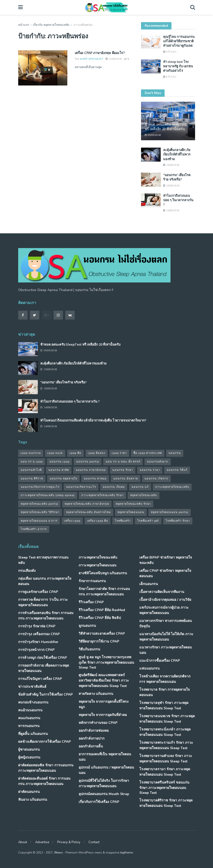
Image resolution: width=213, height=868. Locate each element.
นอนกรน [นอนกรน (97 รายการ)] (175, 453)
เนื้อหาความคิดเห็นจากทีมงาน (162, 592)
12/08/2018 (114, 59)
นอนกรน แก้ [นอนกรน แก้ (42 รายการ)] (140, 487)
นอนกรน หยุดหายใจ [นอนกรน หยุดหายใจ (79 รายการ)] (63, 479)
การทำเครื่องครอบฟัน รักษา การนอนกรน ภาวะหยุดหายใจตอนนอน (46, 616)
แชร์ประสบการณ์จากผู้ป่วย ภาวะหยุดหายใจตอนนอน (164, 610)
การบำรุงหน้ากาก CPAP (36, 650)
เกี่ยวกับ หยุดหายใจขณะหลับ (51, 25)
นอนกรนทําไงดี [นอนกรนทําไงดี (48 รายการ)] (31, 470)
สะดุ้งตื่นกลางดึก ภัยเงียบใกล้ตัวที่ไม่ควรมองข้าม (177, 154)
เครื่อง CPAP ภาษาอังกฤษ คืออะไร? (100, 53)
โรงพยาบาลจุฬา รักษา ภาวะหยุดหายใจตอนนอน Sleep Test (164, 706)
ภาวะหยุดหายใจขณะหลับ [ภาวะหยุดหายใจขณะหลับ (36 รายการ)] (172, 487)
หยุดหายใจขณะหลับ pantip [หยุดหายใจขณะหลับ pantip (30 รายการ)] (39, 504)
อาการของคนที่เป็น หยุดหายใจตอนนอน (105, 757)
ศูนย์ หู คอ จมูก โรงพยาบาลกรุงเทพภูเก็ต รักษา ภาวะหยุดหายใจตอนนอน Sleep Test (106, 662)
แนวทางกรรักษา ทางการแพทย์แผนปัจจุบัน (166, 623)
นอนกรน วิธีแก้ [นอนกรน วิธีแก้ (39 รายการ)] (177, 470)
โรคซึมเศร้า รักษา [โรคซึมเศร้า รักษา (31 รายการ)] (178, 521)
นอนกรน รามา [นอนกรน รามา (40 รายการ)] (150, 470)
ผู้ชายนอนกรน (29, 749)
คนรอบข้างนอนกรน (33, 702)
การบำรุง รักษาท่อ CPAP (37, 626)
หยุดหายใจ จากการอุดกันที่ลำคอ (103, 715)
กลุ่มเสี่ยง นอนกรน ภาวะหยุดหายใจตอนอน (45, 581)
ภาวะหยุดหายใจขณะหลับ (98, 557)
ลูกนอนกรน (87, 626)
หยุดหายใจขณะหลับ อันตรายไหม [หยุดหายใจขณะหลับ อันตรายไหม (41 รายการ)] (88, 512)
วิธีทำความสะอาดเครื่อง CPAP (102, 634)
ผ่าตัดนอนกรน (29, 792)
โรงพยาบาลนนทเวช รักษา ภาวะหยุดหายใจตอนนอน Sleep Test (167, 719)
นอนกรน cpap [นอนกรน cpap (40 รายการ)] (59, 462)
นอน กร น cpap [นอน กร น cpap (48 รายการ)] (32, 462)
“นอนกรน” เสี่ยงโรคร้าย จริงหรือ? (177, 177)
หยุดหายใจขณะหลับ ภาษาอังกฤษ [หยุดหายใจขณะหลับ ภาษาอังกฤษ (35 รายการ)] (87, 504)
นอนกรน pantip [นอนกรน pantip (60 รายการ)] (88, 462)
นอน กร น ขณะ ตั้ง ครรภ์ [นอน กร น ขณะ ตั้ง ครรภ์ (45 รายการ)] (123, 462)
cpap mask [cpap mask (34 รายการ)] (55, 453)
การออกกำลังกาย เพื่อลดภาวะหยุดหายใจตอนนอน (44, 668)
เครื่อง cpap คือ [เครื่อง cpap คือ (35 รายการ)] (98, 521)
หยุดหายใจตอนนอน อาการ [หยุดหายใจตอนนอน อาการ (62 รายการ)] (39, 521)
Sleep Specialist (92, 59)
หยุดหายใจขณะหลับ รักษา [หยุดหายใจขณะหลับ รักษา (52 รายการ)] (133, 504)
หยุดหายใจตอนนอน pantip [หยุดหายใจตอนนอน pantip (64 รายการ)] (170, 512)
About (23, 842)
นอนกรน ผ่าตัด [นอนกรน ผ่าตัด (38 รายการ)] (59, 470)
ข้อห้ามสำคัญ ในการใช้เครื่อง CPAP (45, 694)
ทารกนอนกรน (29, 726)
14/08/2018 (171, 210)
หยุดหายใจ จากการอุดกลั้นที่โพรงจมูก (104, 704)
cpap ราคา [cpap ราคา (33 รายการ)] (119, 453)
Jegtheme (126, 853)
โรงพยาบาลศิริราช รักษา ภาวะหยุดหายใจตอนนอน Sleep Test (166, 803)
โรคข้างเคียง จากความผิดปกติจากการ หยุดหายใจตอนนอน (165, 679)
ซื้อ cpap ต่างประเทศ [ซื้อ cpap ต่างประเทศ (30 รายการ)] (148, 453)
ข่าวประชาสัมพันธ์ (32, 687)
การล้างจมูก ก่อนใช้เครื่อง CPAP (43, 658)
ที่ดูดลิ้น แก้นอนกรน (33, 734)
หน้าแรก (24, 25)
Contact (94, 842)
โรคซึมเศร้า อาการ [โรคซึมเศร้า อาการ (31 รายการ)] (34, 529)
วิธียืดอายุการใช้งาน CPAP (99, 641)
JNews (58, 853)
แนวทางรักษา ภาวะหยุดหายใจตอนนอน (166, 650)
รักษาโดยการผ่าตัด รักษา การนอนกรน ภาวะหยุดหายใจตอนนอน (104, 592)
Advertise (42, 842)
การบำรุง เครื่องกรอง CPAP (39, 634)
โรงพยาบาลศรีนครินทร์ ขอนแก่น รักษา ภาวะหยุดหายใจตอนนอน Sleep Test (164, 788)
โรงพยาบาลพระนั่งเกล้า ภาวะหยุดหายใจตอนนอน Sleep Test (165, 732)
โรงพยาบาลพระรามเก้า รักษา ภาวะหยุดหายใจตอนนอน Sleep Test (166, 745)
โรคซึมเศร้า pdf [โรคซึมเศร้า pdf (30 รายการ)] (148, 521)
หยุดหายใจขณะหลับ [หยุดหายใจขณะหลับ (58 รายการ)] (144, 495)
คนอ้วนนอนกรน (30, 710)
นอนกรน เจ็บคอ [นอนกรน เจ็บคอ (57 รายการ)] (114, 487)
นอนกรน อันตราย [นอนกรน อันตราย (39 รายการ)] (126, 479)
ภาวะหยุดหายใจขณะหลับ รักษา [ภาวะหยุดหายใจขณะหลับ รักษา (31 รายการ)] (102, 495)
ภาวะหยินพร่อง (83, 25)
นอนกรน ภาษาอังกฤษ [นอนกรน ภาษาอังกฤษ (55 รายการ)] (91, 470)
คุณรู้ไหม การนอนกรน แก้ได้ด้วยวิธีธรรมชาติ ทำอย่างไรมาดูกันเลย (179, 41)
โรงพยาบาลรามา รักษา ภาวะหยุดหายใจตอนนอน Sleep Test (165, 772)
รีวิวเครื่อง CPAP (91, 602)
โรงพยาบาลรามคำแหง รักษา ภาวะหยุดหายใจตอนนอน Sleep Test (166, 759)
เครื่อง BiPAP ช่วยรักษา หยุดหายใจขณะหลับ (166, 560)
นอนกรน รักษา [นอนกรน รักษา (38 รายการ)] (123, 470)
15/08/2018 (171, 165)
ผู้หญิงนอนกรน (29, 757)
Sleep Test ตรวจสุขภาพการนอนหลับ (43, 560)
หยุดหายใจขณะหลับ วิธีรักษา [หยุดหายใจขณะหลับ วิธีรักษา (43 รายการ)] (40, 512)
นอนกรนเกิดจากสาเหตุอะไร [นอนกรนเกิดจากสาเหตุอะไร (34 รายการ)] (40, 487)
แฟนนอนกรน (149, 668)
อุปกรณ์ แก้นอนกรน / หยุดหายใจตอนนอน (106, 770)
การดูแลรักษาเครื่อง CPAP (38, 592)
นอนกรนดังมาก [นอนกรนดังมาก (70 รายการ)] (158, 462)
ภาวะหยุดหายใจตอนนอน (98, 565)
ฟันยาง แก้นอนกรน (33, 800)
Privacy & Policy (69, 842)
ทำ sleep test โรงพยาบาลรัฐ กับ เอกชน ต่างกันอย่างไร (178, 66)
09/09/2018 (153, 135)
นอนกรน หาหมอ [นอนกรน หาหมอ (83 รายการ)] (95, 479)
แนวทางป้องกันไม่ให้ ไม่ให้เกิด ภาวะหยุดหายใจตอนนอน (166, 637)
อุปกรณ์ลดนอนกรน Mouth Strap (104, 794)
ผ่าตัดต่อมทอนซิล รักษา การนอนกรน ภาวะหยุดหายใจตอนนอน (46, 768)
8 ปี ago (170, 52)
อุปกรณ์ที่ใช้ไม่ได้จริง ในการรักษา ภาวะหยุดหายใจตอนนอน (104, 783)
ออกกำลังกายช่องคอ (94, 731)
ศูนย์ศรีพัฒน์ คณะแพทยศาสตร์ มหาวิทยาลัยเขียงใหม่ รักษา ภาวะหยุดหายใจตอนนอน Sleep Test (104, 680)
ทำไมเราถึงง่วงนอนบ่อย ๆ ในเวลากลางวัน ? (178, 200)
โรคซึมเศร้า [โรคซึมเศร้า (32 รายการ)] (123, 521)
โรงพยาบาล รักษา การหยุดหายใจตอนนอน (164, 692)
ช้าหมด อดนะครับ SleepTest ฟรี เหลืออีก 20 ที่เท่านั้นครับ (166, 126)
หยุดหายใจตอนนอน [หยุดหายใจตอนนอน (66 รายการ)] (131, 512)
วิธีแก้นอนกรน (89, 649)
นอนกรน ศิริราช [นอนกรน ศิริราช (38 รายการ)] (32, 479)
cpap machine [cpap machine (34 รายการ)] (31, 453)
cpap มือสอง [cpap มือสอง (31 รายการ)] (97, 453)
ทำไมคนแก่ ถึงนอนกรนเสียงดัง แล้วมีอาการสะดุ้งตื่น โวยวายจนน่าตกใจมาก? (93, 420)
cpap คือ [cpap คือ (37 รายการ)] (75, 453)
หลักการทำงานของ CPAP (98, 723)
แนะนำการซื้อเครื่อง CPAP (160, 661)
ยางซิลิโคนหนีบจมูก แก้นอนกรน (103, 573)
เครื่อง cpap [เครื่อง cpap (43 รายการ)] (72, 521)
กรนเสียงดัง (27, 571)
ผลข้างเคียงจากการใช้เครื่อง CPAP (44, 742)
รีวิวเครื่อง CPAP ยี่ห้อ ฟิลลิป (100, 618)
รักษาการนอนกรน (92, 581)
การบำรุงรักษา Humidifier (38, 642)
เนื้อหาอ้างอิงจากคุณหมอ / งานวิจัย (165, 600)
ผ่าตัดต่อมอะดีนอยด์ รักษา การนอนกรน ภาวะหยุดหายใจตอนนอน (44, 781)
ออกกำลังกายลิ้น (91, 746)
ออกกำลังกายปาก (92, 738)
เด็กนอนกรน (149, 584)
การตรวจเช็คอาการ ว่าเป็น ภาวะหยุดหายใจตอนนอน (43, 602)
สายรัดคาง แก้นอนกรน (96, 694)
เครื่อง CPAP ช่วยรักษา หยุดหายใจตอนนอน (165, 573)
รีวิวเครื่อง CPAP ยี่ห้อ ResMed (102, 610)
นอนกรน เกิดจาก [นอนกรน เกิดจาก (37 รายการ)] (156, 479)
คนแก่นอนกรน (29, 718)
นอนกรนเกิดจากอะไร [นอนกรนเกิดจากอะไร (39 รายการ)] (81, 487)
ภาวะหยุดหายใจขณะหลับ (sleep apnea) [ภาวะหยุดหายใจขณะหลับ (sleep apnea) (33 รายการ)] (48, 495)
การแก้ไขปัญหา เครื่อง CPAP (40, 679)
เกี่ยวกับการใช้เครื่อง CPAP (99, 802)
